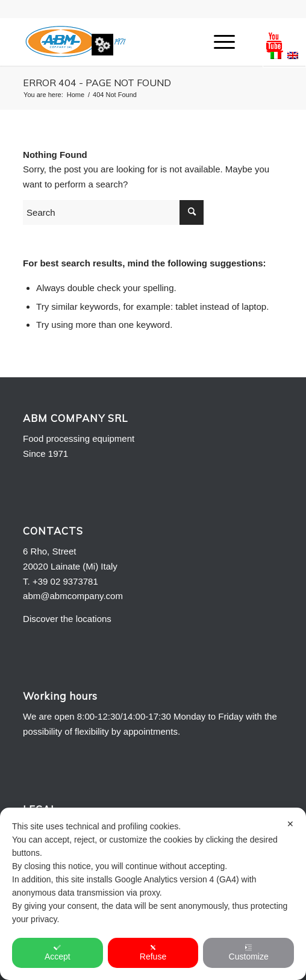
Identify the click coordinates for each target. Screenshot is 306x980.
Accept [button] (58, 953)
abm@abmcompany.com (73, 596)
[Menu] (218, 42)
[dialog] (153, 894)
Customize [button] (249, 953)
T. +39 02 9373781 (61, 581)
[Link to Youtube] (274, 42)
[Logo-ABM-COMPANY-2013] (127, 42)
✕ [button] (290, 824)
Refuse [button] (153, 953)
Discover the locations (67, 619)
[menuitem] (218, 42)
